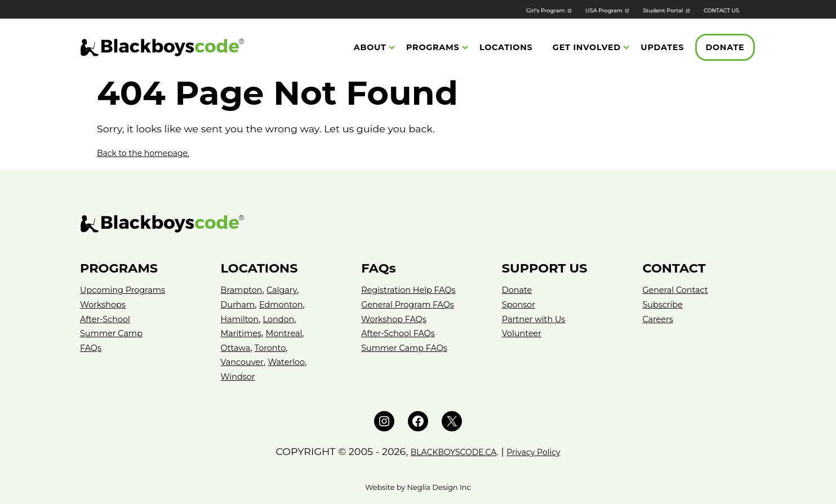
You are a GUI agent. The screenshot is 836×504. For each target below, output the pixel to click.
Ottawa (237, 348)
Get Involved (587, 48)
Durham (240, 304)
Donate (725, 48)
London (284, 319)
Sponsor (521, 304)
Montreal (291, 333)
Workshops (105, 304)
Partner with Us (537, 319)
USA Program (568, 10)
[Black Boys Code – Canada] (418, 224)
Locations (506, 48)
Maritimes (243, 333)
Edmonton (287, 304)
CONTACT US (715, 10)
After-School (108, 319)
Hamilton (242, 319)
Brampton (244, 290)
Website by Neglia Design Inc (418, 487)
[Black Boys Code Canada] (162, 49)
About (370, 48)
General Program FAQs (413, 304)
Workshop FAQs (397, 319)
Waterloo (293, 362)
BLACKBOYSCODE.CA (447, 451)
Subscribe (664, 304)
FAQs (92, 348)
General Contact (679, 290)
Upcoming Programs (127, 290)
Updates (662, 48)
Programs (433, 48)
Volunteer (524, 333)
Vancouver (245, 362)
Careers (659, 319)
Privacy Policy (545, 451)
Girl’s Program (495, 10)
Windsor (240, 376)
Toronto (275, 348)
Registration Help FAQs (413, 290)
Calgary (288, 290)
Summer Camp (115, 333)
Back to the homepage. (155, 152)
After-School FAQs (402, 333)
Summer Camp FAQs (409, 348)
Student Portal (642, 10)
